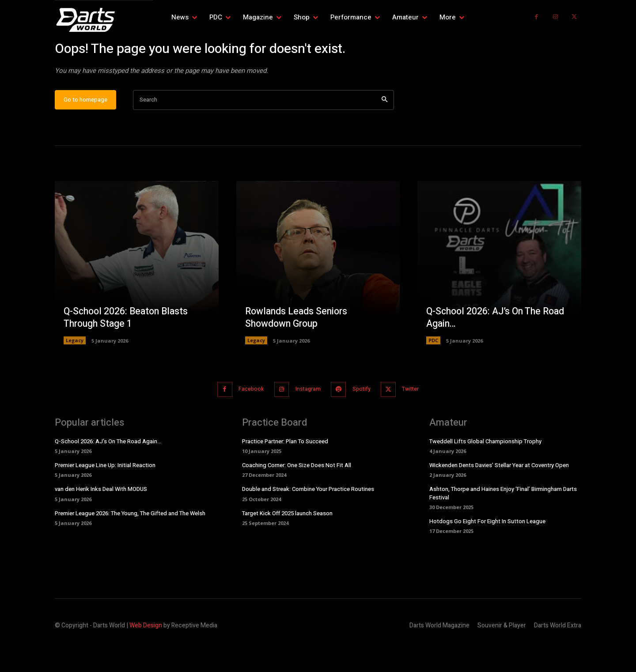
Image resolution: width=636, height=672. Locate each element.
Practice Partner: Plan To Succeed (285, 469)
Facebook (244, 417)
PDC (433, 369)
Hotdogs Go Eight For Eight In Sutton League (487, 549)
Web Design (146, 653)
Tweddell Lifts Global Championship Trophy (485, 469)
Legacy (75, 369)
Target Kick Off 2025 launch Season (287, 541)
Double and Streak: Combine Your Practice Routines (308, 517)
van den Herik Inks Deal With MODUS (101, 517)
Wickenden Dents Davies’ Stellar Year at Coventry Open (499, 493)
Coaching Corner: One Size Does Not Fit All (297, 493)
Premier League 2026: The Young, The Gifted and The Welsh (130, 541)
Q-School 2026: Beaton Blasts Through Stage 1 (128, 346)
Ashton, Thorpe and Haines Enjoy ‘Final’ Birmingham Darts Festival (503, 521)
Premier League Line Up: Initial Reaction (105, 493)
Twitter (418, 417)
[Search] (384, 129)
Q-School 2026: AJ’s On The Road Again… (498, 346)
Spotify (364, 417)
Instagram (306, 417)
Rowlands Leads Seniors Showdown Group (298, 346)
